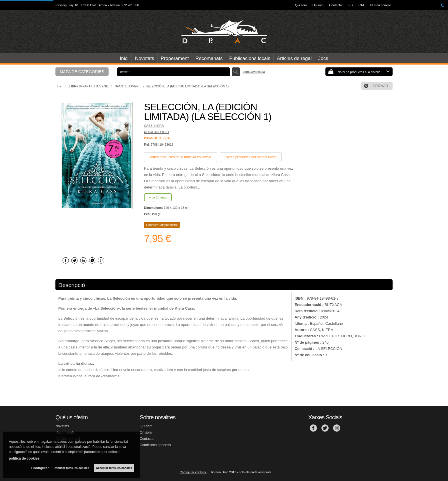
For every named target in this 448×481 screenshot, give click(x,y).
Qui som (301, 5)
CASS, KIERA (154, 126)
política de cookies (24, 458)
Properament (175, 58)
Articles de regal (294, 58)
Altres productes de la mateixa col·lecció (181, 157)
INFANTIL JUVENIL (158, 138)
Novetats (144, 58)
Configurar (40, 468)
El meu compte (381, 5)
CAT (361, 5)
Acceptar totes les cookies (114, 468)
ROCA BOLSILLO (156, 132)
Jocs (323, 58)
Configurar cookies (193, 472)
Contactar (336, 5)
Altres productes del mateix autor (251, 157)
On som (318, 5)
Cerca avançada (254, 72)
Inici (124, 58)
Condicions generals (155, 445)
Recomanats (209, 58)
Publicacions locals (250, 58)
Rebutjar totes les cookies (71, 468)
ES (351, 5)
